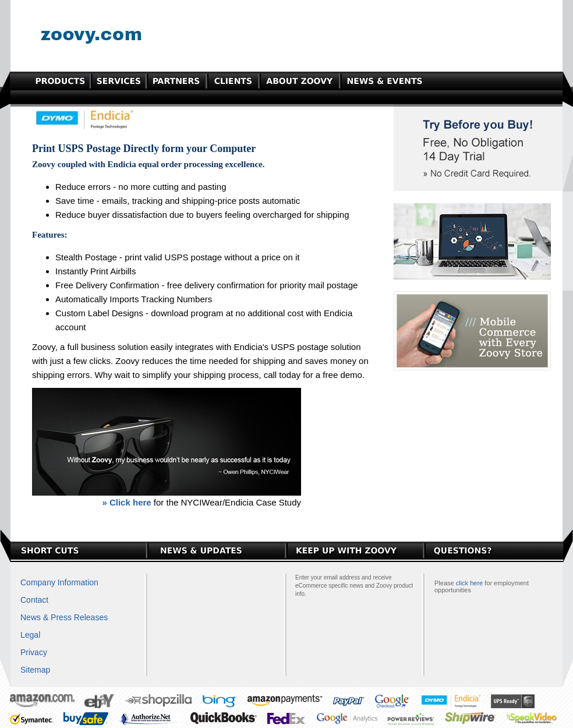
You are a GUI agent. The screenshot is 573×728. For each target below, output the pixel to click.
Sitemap (35, 670)
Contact (34, 600)
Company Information (59, 582)
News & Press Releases (64, 617)
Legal (30, 635)
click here (469, 583)
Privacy (34, 652)
